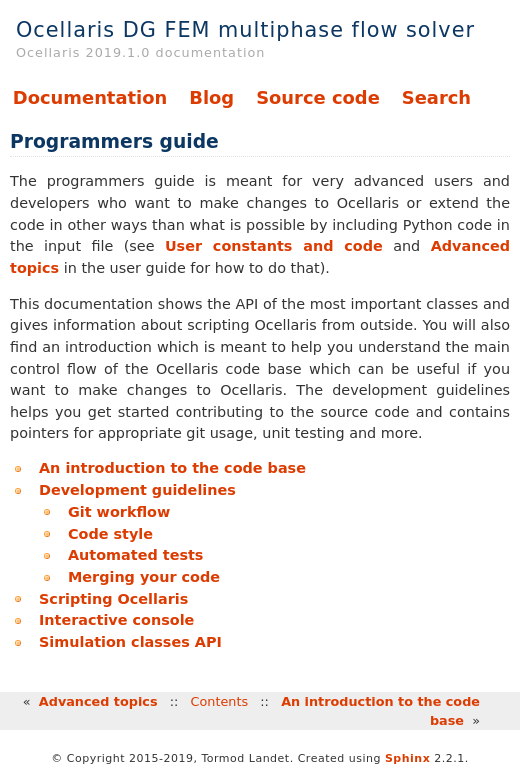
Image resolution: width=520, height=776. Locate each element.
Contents (220, 701)
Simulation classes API (130, 642)
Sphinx (407, 758)
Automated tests (135, 555)
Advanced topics (98, 701)
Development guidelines (137, 490)
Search (436, 97)
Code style (110, 534)
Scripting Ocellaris (113, 599)
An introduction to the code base (172, 468)
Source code (318, 97)
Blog (211, 97)
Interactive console (116, 620)
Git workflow (119, 512)
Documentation (90, 97)
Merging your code (144, 577)
